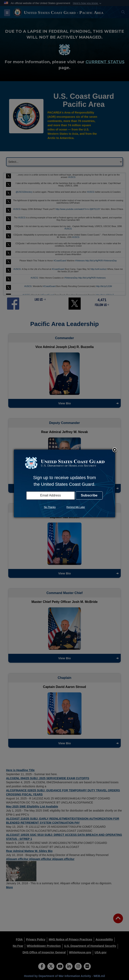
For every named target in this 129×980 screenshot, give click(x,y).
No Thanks (50, 507)
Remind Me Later (76, 507)
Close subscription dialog (115, 450)
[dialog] (64, 483)
